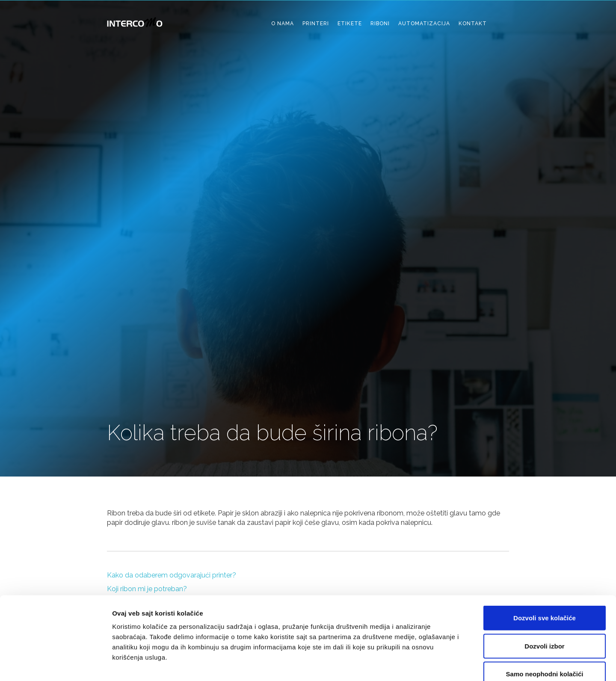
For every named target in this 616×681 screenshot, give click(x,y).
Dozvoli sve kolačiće (545, 569)
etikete (350, 24)
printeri (316, 24)
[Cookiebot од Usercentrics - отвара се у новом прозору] (55, 664)
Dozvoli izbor (544, 597)
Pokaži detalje (455, 664)
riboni (380, 24)
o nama (283, 24)
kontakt (473, 24)
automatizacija (424, 24)
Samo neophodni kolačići (545, 625)
